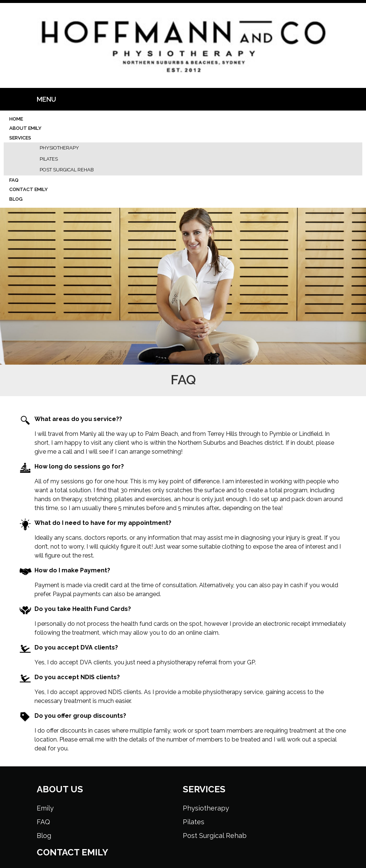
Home (16, 119)
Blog (16, 199)
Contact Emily (29, 189)
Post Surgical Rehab (67, 170)
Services (20, 138)
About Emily (25, 128)
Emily (45, 808)
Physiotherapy (59, 148)
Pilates (49, 159)
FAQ (14, 180)
